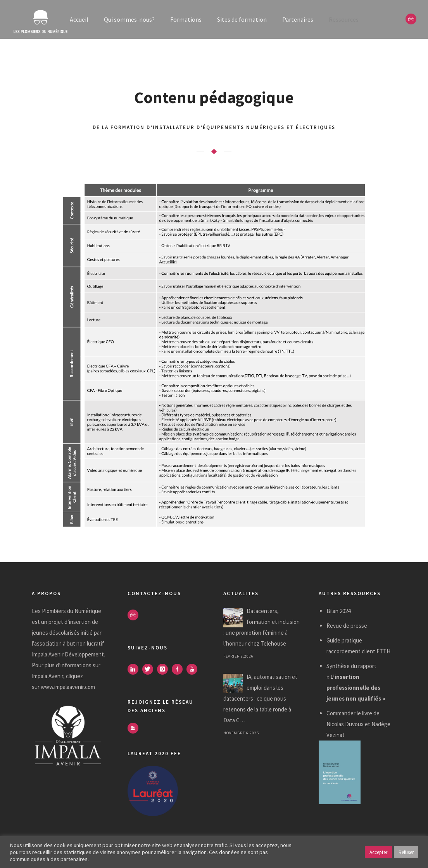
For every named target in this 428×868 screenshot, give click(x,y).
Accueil (79, 19)
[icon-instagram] (164, 669)
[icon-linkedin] (135, 669)
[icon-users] (133, 728)
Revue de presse (347, 626)
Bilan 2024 (338, 611)
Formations (186, 19)
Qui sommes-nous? (129, 19)
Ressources (344, 19)
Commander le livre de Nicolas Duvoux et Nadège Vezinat (358, 724)
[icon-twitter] (150, 669)
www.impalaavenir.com (68, 687)
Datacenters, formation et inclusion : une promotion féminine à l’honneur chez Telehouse (261, 627)
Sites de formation (242, 19)
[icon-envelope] (411, 19)
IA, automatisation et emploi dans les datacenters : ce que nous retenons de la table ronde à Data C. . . (260, 698)
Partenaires (298, 19)
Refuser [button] (406, 852)
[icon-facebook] (179, 669)
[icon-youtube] (194, 669)
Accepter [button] (378, 852)
